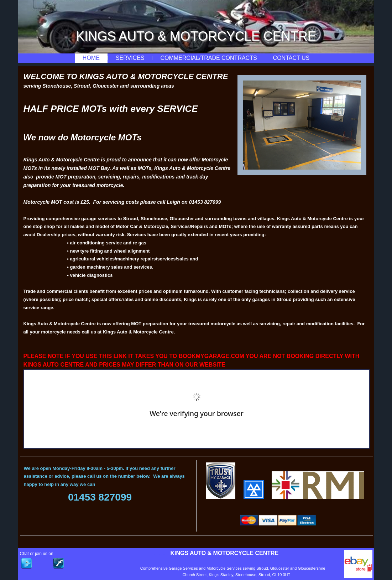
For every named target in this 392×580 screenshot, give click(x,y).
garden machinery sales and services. (111, 267)
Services (130, 58)
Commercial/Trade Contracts (208, 58)
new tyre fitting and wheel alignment (110, 251)
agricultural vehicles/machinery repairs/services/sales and (134, 259)
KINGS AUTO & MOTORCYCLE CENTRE (196, 36)
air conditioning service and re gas (108, 243)
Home (91, 58)
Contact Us (291, 58)
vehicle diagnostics (91, 275)
